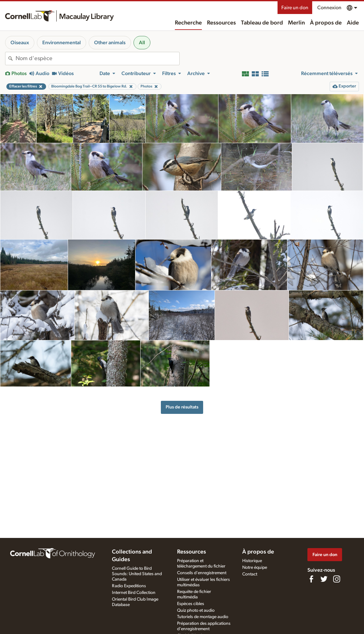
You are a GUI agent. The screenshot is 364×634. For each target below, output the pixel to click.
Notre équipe (255, 568)
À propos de (326, 23)
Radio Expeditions (129, 586)
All (142, 43)
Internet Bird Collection (134, 593)
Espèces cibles (191, 604)
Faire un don (295, 8)
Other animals (110, 43)
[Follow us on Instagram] (337, 579)
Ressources (221, 23)
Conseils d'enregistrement (202, 573)
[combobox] (97, 59)
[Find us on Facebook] (311, 579)
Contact (250, 574)
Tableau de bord (262, 23)
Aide (353, 23)
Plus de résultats (182, 407)
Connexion (329, 8)
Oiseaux (20, 43)
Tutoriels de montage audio (203, 617)
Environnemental (62, 43)
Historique (252, 561)
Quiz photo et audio (196, 610)
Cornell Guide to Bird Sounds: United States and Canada (137, 574)
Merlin (296, 23)
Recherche (188, 23)
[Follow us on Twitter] (324, 579)
